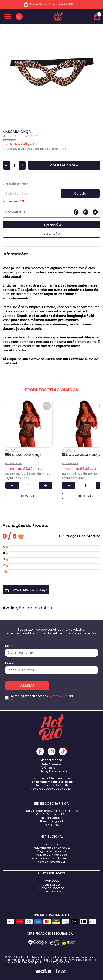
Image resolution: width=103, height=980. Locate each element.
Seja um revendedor (52, 862)
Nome (9, 646)
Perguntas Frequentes (52, 851)
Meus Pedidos (52, 885)
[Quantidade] (14, 165)
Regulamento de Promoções (51, 848)
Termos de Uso (58, 696)
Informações (51, 225)
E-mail (10, 664)
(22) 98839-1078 (52, 768)
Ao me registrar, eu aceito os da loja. (42, 698)
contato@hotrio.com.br (51, 771)
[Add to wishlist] (47, 406)
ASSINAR (27, 686)
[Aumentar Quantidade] (46, 486)
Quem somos (51, 844)
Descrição (51, 234)
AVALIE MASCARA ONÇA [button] (26, 590)
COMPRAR (29, 496)
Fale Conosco (51, 892)
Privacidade (52, 881)
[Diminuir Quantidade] (12, 486)
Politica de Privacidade (52, 855)
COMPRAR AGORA (64, 165)
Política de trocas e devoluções (52, 858)
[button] (51, 590)
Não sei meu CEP (14, 201)
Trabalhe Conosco (51, 888)
